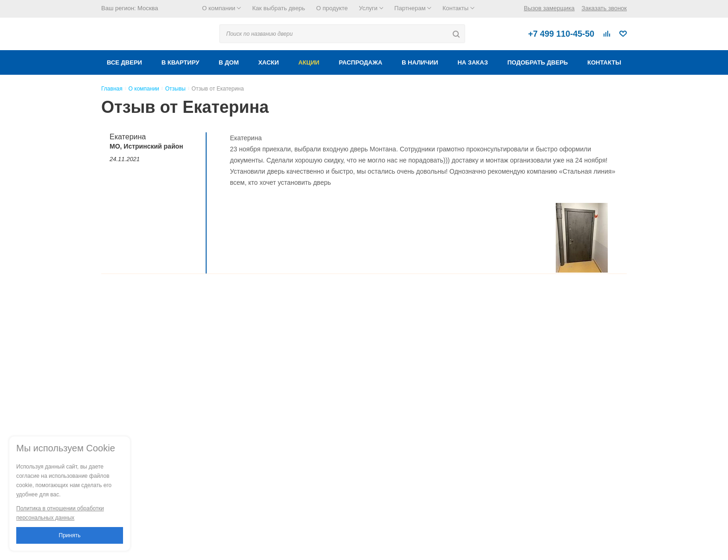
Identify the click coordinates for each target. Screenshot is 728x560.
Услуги (371, 8)
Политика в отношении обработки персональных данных (60, 513)
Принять (70, 535)
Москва (148, 8)
